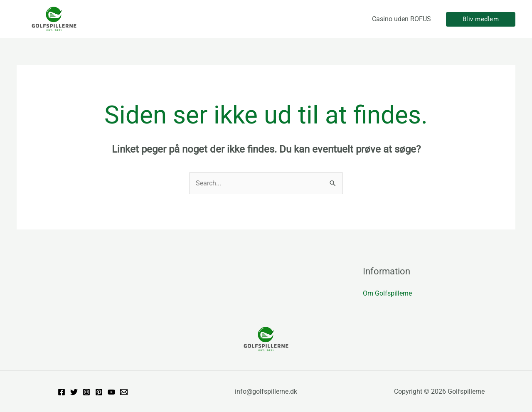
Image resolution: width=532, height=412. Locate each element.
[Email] (124, 392)
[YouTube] (111, 392)
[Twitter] (74, 392)
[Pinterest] (99, 392)
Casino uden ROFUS (401, 19)
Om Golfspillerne (387, 293)
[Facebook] (62, 392)
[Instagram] (86, 392)
